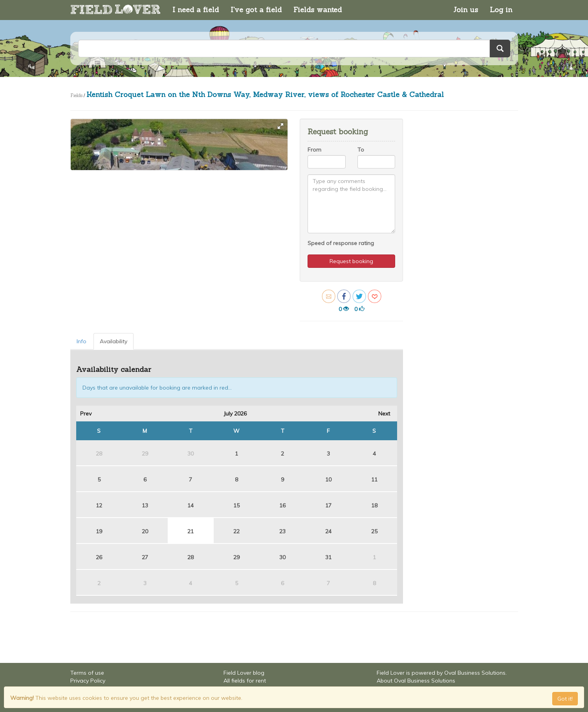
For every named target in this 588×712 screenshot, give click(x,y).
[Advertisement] (462, 236)
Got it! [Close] (565, 699)
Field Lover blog (244, 673)
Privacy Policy (88, 681)
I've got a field (256, 10)
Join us (466, 10)
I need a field (196, 10)
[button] (280, 126)
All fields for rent (245, 681)
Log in (501, 10)
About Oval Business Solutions (416, 681)
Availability (114, 341)
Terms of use (87, 673)
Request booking (351, 261)
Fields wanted (318, 10)
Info (82, 341)
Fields (76, 95)
